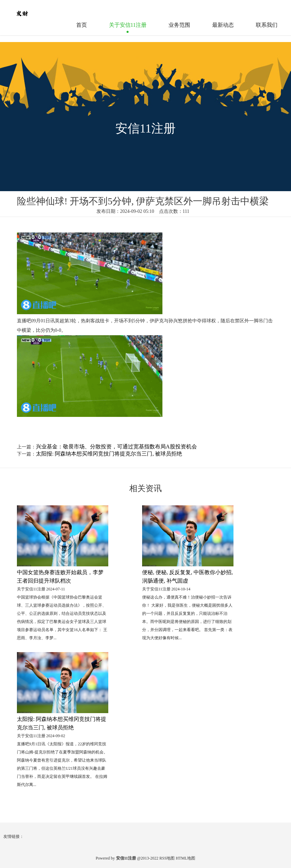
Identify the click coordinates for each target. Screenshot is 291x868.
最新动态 (223, 25)
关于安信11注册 (128, 25)
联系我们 (267, 25)
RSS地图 (167, 858)
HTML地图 (185, 858)
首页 (82, 25)
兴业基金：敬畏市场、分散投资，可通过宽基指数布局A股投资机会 (116, 447)
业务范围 (179, 25)
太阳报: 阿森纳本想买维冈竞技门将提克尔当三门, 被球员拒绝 (109, 454)
